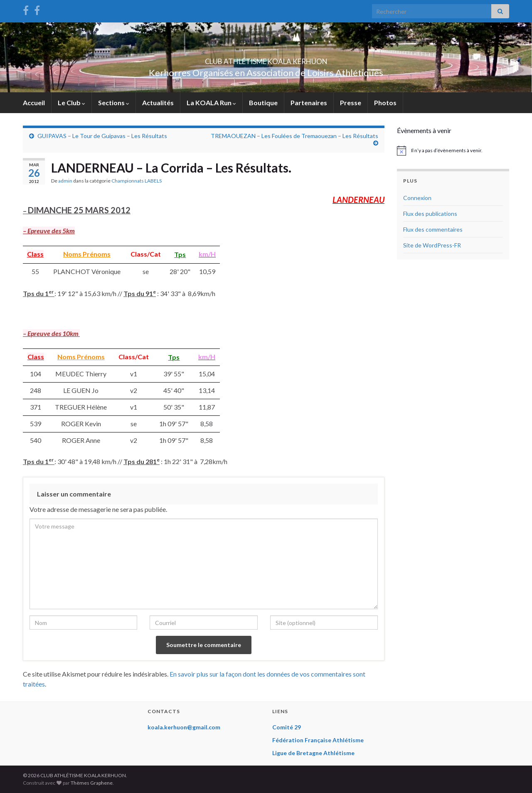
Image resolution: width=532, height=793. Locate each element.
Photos (385, 103)
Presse (351, 103)
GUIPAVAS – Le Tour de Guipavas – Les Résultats (102, 136)
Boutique (263, 103)
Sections (114, 103)
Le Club (71, 103)
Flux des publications (430, 214)
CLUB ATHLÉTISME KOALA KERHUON (266, 59)
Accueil (34, 103)
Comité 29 (287, 727)
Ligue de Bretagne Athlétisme (313, 753)
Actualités (158, 103)
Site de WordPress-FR (432, 245)
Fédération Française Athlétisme (318, 740)
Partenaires (309, 103)
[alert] (453, 151)
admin (65, 181)
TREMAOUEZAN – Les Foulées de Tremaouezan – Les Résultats (294, 136)
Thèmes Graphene (92, 783)
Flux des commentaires (433, 229)
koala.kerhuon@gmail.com (184, 727)
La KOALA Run (211, 103)
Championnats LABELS (137, 181)
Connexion (417, 198)
